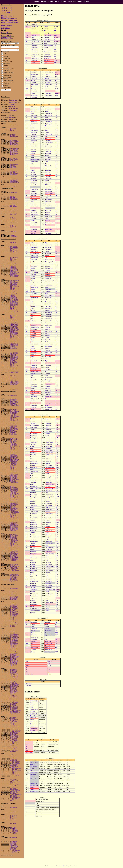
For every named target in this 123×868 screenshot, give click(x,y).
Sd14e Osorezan (14, 445)
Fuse (47, 524)
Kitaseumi (34, 50)
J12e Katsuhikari (14, 228)
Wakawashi (49, 421)
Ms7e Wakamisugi (14, 259)
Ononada (48, 340)
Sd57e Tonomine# (14, 518)
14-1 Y (27, 27)
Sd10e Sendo (13, 493)
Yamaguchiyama (35, 611)
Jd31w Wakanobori (14, 685)
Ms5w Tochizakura (14, 317)
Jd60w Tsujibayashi (16, 790)
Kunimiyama (49, 120)
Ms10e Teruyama (14, 284)
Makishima (34, 622)
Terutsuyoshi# (49, 262)
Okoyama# (48, 179)
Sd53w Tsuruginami (14, 468)
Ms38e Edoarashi (14, 337)
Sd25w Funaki (13, 416)
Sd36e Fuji (12, 506)
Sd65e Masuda (13, 433)
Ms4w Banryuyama (14, 352)
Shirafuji (33, 277)
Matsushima (49, 510)
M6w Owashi (13, 166)
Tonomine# (34, 361)
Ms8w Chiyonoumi (14, 353)
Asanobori (48, 76)
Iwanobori (47, 648)
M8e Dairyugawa (14, 181)
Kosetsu (33, 359)
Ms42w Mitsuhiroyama (15, 338)
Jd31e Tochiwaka (13, 783)
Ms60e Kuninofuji (14, 384)
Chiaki (47, 556)
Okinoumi (48, 302)
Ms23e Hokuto (13, 380)
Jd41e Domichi (13, 786)
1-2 (26, 405)
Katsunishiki (49, 85)
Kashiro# (48, 145)
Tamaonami (48, 200)
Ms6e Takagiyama (14, 318)
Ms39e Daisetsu (13, 388)
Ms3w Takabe (13, 378)
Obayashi (48, 558)
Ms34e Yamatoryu (14, 269)
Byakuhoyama (35, 160)
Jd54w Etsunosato (14, 765)
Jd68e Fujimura (13, 793)
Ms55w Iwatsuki (13, 275)
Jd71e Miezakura (14, 703)
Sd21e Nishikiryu (14, 450)
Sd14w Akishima (13, 537)
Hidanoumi (34, 352)
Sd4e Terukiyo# (13, 534)
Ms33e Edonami (13, 268)
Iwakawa (33, 600)
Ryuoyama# (48, 245)
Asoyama (33, 198)
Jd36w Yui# (12, 728)
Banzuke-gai (14, 22)
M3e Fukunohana (14, 164)
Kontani (48, 434)
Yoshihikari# (34, 590)
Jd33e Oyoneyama (14, 646)
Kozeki (47, 611)
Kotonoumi (48, 298)
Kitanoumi (34, 35)
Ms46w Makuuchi (14, 368)
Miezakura (33, 566)
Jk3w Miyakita (15, 831)
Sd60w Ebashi (13, 403)
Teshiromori (13, 111)
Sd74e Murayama (14, 526)
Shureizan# (49, 505)
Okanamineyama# (36, 488)
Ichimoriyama (34, 594)
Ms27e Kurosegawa (14, 293)
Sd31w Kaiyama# (14, 544)
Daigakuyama (49, 476)
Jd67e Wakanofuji (14, 701)
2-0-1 (57, 592)
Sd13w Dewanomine (14, 497)
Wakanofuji (33, 558)
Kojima (32, 457)
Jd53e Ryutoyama (14, 596)
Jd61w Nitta (12, 619)
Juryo (12, 16)
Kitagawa (33, 562)
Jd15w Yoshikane (15, 758)
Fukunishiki (48, 369)
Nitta (47, 545)
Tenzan (48, 457)
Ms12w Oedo (13, 355)
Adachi (33, 268)
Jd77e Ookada (13, 705)
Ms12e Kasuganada (14, 322)
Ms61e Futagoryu (14, 348)
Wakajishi (47, 60)
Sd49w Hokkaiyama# (14, 513)
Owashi (46, 48)
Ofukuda (48, 478)
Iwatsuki (47, 221)
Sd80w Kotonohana (14, 483)
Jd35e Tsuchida (13, 687)
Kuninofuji (33, 231)
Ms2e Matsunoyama (14, 280)
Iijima (32, 459)
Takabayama (34, 472)
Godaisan (33, 547)
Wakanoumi (35, 39)
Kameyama (34, 329)
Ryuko (47, 87)
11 (2, 12)
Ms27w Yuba (13, 361)
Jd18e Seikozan (13, 593)
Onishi (47, 592)
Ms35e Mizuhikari (14, 335)
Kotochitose (49, 491)
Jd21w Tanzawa (13, 679)
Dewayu (47, 374)
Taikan (33, 93)
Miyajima (48, 562)
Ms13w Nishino (13, 261)
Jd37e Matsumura (14, 594)
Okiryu (47, 219)
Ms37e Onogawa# (14, 300)
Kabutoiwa (33, 493)
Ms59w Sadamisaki (14, 383)
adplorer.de (58, 866)
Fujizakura (47, 54)
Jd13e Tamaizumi (14, 606)
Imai (46, 371)
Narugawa (34, 395)
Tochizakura (49, 115)
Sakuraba (33, 208)
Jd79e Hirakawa (13, 664)
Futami (48, 516)
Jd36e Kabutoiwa (14, 648)
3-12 (56, 78)
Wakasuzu (33, 510)
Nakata (33, 216)
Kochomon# (48, 392)
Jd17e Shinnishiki (14, 638)
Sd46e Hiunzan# (13, 464)
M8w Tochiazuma (14, 173)
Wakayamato (49, 407)
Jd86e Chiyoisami (14, 748)
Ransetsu (48, 486)
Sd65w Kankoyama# (14, 472)
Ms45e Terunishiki (14, 305)
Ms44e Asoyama (13, 367)
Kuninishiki (34, 212)
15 (11, 12)
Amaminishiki (49, 488)
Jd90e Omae (13, 749)
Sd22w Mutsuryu (13, 540)
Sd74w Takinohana (14, 527)
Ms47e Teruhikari (14, 342)
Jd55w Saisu (13, 618)
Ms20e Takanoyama (14, 290)
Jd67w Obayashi (13, 620)
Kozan (32, 170)
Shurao (33, 128)
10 (11, 10)
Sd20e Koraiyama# (14, 448)
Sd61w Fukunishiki (14, 429)
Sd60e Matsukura (14, 554)
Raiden (47, 342)
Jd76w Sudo (14, 773)
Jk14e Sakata (14, 852)
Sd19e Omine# (13, 400)
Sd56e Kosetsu (13, 469)
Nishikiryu (33, 285)
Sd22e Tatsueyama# (14, 500)
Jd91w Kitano (15, 776)
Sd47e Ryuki (13, 511)
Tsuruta (47, 399)
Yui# (47, 493)
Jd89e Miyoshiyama (14, 712)
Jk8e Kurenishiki (13, 818)
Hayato (47, 624)
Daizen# (33, 264)
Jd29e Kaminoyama (14, 611)
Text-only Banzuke (7, 33)
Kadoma (33, 172)
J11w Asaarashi (14, 236)
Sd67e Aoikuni (13, 523)
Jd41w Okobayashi (16, 731)
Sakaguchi (49, 581)
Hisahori (33, 421)
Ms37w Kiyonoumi (14, 381)
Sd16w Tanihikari (14, 539)
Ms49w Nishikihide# (14, 389)
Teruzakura (34, 89)
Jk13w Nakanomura (16, 851)
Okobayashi (49, 503)
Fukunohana (35, 41)
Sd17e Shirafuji (13, 415)
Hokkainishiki (34, 541)
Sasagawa (34, 365)
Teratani (33, 533)
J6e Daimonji (13, 227)
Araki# (32, 446)
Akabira (33, 645)
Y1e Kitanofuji (13, 135)
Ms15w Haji (12, 288)
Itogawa (48, 463)
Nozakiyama (34, 189)
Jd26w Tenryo (13, 725)
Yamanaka (48, 363)
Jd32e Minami (13, 613)
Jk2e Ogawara (13, 827)
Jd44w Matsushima (14, 733)
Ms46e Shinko (13, 271)
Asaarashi (48, 93)
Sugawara (48, 419)
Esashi (33, 401)
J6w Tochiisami (14, 221)
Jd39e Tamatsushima (16, 730)
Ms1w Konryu (13, 377)
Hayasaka (48, 575)
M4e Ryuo (12, 165)
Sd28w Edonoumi (14, 503)
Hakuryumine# (35, 399)
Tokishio (12, 104)
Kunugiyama (34, 403)
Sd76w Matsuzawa (14, 528)
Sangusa (33, 535)
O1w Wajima (13, 129)
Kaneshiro (33, 111)
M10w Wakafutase (14, 144)
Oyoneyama (34, 486)
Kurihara (33, 331)
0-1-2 (49, 666)
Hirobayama (48, 631)
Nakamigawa (49, 285)
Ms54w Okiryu (13, 346)
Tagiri (47, 361)
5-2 (56, 109)
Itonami (33, 310)
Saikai (32, 155)
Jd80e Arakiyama (14, 665)
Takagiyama (34, 117)
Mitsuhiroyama (49, 193)
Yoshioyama (49, 80)
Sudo (47, 577)
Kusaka (32, 564)
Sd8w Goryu (13, 443)
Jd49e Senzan (13, 693)
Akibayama (34, 243)
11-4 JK (56, 37)
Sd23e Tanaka (13, 451)
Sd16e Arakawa (13, 446)
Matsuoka (33, 157)
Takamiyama (48, 33)
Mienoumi (11, 117)
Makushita (5, 18)
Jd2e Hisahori (13, 630)
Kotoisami (33, 407)
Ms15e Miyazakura (14, 324)
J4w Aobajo (13, 235)
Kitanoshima (49, 453)
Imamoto (33, 643)
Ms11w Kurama (13, 285)
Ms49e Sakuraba (14, 274)
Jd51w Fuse (12, 694)
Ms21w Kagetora (14, 291)
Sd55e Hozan (13, 427)
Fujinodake (33, 514)
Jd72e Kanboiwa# (15, 743)
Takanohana (48, 31)
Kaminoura (34, 225)
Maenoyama (35, 54)
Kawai (47, 474)
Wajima (46, 27)
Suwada (47, 225)
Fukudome (48, 141)
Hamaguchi (34, 524)
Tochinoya (48, 210)
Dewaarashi (34, 181)
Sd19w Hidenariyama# (15, 447)
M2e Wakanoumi (14, 180)
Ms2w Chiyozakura (14, 258)
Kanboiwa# (34, 568)
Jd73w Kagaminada (14, 662)
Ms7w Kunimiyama (14, 260)
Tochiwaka (33, 482)
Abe (27, 670)
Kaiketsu (11, 119)
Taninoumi (33, 191)
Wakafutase (47, 56)
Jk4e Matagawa (13, 841)
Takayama (33, 219)
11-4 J (56, 27)
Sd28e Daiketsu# (14, 418)
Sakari (27, 666)
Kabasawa (29, 684)
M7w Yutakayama (14, 152)
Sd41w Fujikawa (13, 580)
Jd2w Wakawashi (14, 718)
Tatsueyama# (34, 287)
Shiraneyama (49, 143)
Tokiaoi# (48, 568)
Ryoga (33, 80)
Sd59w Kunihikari (14, 471)
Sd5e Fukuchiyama (14, 489)
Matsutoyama (34, 596)
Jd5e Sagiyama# (14, 671)
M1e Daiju (12, 136)
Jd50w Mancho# (13, 764)
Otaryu (33, 319)
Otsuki (32, 550)
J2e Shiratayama (14, 218)
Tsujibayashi (49, 543)
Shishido (33, 323)
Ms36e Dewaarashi (14, 299)
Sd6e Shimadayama (14, 575)
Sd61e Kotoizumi (14, 519)
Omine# (33, 281)
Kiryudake (33, 602)
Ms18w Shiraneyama (14, 289)
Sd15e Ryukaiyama (14, 413)
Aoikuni (33, 382)
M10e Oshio (13, 153)
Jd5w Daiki (12, 719)
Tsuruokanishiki (50, 467)
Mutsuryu (48, 287)
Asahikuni (34, 46)
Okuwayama (49, 317)
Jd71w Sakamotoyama (16, 795)
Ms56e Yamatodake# (14, 254)
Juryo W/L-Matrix (6, 37)
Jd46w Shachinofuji (14, 692)
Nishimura (33, 440)
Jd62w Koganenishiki (14, 656)
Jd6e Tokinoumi (13, 672)
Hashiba (33, 650)
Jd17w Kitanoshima (14, 639)
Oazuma (48, 172)
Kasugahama (34, 247)
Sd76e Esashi (13, 482)
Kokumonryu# (34, 214)
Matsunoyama (35, 109)
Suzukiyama (49, 440)
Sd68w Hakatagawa (14, 525)
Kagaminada (49, 571)
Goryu (47, 258)
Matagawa (34, 629)
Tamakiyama (34, 124)
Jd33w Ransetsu (13, 647)
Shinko (33, 202)
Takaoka (48, 573)
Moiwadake (49, 459)
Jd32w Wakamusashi (14, 727)
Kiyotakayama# (35, 392)
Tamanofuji (34, 122)
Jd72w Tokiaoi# (13, 704)
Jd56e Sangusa (15, 767)
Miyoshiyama (34, 604)
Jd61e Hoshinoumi (14, 597)
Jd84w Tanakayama (14, 624)
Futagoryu (33, 233)
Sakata (33, 652)
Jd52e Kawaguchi (14, 653)
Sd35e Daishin (13, 505)
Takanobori (34, 306)
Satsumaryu (34, 293)
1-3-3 (27, 327)
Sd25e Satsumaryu (14, 501)
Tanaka (33, 289)
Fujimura (33, 560)
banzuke (43, 1)
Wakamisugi (34, 120)
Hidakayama (34, 463)
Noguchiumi (49, 444)
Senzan (33, 520)
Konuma (47, 310)
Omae (32, 606)
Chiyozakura (49, 109)
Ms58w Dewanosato (14, 276)
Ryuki (32, 340)
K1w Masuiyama (14, 171)
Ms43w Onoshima (14, 304)
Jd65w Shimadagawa (16, 769)
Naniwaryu (48, 160)
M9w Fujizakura (14, 167)
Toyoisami (48, 579)
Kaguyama (49, 585)
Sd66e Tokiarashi (14, 473)
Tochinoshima (49, 308)
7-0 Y (57, 212)
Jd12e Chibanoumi (14, 635)
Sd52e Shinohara (14, 516)
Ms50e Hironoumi (14, 369)
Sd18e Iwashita (13, 399)
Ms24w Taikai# (13, 267)
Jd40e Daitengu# (14, 690)
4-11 (27, 33)
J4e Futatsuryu (13, 226)
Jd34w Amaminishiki (14, 686)
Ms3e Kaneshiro (13, 247)
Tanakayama (49, 594)
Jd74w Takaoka (15, 744)
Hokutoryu (48, 583)
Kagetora (48, 149)
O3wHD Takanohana (15, 148)
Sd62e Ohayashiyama (15, 520)
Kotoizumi (33, 369)
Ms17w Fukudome (14, 357)
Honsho (48, 606)
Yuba (47, 162)
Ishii (32, 577)
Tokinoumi (33, 429)
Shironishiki (48, 216)
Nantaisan (48, 204)
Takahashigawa (35, 575)
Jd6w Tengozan (13, 632)
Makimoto (33, 107)
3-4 (26, 115)
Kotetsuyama (35, 58)
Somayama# (49, 134)
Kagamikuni (34, 384)
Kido (27, 672)
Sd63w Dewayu (13, 431)
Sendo (33, 262)
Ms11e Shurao (13, 354)
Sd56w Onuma (13, 470)
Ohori (32, 113)
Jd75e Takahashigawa (16, 771)
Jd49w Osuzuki (13, 788)
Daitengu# (33, 501)
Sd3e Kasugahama (14, 574)
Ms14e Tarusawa (14, 286)
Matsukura (34, 367)
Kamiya (48, 604)
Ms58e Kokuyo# (13, 310)
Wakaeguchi (49, 455)
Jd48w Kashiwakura (16, 763)
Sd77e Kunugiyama (14, 530)
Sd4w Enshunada (14, 439)
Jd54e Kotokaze (15, 696)
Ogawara (34, 624)
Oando (47, 436)
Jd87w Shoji (12, 626)
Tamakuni (33, 419)
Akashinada (34, 260)
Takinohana (48, 397)
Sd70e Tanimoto (13, 555)
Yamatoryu (34, 176)
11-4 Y (57, 89)
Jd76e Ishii (14, 772)
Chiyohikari (34, 245)
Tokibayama (48, 58)
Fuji (32, 317)
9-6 (55, 29)
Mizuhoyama (48, 643)
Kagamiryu (49, 564)
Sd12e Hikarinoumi (14, 496)
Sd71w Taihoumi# (14, 556)
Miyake (32, 507)
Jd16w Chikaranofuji (14, 637)
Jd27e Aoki (12, 610)
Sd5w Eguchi (13, 440)
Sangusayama (34, 609)
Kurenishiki (34, 639)
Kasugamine (49, 312)
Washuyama (34, 85)
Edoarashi (33, 185)
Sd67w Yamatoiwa (14, 474)
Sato (27, 661)
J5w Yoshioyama (14, 210)
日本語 (86, 1)
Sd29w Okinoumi (14, 543)
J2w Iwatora (13, 196)
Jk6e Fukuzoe (15, 832)
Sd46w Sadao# (13, 424)
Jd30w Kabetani (13, 645)
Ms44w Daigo (13, 340)
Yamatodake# (34, 223)
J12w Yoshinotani (14, 199)
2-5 (56, 113)
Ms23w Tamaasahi (14, 327)
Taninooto (34, 635)
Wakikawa (48, 629)
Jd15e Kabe (12, 676)
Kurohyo (47, 336)
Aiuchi (47, 181)
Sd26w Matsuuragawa (15, 417)
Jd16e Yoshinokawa (14, 636)
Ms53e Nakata (13, 370)
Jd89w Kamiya (13, 666)
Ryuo (33, 44)
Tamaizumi (33, 444)
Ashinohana (34, 206)
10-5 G (28, 37)
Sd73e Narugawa (14, 477)
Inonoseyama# (35, 537)
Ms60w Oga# (13, 312)
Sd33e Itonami (13, 546)
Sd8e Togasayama (14, 491)
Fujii (46, 243)
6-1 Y (57, 641)
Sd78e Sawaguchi (16, 571)
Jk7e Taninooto (13, 817)
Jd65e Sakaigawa (14, 792)
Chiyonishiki (48, 315)
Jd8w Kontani (13, 756)
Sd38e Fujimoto (13, 396)
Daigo (47, 198)
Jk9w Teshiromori (14, 807)
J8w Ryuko (13, 212)
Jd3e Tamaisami (13, 755)
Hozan (33, 357)
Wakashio (33, 539)
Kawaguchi (33, 526)
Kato (32, 296)
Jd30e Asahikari (13, 726)
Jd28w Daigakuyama (14, 684)
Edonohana (34, 461)
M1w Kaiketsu (13, 130)
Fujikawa (48, 327)
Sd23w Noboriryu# (14, 578)
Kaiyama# (48, 306)
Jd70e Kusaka (15, 702)
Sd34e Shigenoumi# (14, 456)
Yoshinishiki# (35, 648)
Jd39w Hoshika (13, 688)
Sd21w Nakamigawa (14, 499)
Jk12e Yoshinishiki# (14, 812)
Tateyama (48, 247)
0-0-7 (27, 187)
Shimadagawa (50, 554)
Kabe (32, 448)
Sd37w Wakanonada (14, 547)
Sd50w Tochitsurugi (14, 402)
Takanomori (34, 505)
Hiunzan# (33, 338)
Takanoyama (34, 147)
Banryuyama (49, 113)
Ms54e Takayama (14, 308)
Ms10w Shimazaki (14, 321)
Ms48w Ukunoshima (14, 272)
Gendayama (34, 256)
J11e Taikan (13, 205)
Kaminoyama (34, 478)
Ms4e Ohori (12, 281)
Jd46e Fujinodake (14, 650)
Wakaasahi (33, 571)
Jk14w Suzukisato (15, 853)
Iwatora (47, 74)
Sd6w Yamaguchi (14, 442)
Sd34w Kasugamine (14, 504)
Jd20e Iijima (14, 759)
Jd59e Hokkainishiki (14, 789)
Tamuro (33, 627)
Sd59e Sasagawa (14, 428)
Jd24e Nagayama (14, 681)
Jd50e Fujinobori (13, 595)
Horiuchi (47, 395)
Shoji (47, 600)
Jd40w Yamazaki (14, 691)
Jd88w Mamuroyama (16, 711)
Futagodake (35, 60)
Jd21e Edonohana (14, 608)
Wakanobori (49, 482)
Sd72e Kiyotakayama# (15, 557)
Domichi (33, 503)
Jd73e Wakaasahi (13, 796)
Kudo (32, 476)
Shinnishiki (33, 453)
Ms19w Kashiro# (13, 379)
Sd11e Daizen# (13, 536)
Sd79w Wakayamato (14, 406)
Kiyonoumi (48, 183)
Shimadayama (35, 253)
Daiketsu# (33, 300)
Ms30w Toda (13, 332)
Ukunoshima (49, 206)
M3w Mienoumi (14, 131)
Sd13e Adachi (13, 444)
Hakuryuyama (49, 283)
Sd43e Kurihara (13, 568)
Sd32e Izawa (13, 454)
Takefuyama (49, 333)
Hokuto (33, 153)
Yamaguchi (48, 253)
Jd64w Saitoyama (14, 741)
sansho (63, 1)
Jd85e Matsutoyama (14, 747)
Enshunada (48, 249)
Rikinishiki (48, 423)
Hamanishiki (34, 518)
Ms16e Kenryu (13, 262)
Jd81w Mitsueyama (14, 707)
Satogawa (33, 333)
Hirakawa (33, 583)
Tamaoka (33, 587)
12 (5, 12)
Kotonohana (49, 409)
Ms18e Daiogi (13, 263)
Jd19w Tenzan (13, 723)
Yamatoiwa (48, 382)
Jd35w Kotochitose (16, 761)
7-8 (55, 39)
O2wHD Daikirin (14, 140)
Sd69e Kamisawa (14, 405)
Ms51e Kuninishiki (14, 344)
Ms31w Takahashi (14, 333)
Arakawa (33, 275)
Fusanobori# (34, 434)
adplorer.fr (65, 866)
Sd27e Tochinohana (14, 541)
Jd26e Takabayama (14, 644)
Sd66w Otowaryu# (14, 522)
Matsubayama (35, 344)
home (37, 1)
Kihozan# (34, 631)
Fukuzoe (33, 633)
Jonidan (4, 20)
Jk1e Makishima (13, 816)
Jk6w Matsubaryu (13, 845)
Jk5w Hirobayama (13, 844)
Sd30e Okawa (13, 453)
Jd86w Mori (14, 800)
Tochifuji (33, 76)
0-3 (57, 444)
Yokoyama (34, 168)
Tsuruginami (49, 352)
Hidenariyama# (49, 281)
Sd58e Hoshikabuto (14, 553)
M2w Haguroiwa (14, 158)
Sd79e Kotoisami (14, 435)
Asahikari (33, 480)
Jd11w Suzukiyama (14, 720)
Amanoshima (34, 581)
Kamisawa (34, 386)
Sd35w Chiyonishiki (14, 421)
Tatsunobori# (49, 495)
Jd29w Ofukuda (13, 760)
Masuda (33, 378)
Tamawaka (48, 355)
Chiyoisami (33, 598)
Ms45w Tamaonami (14, 341)
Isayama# (48, 174)
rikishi (70, 1)
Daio (45, 62)
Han (32, 376)
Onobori (33, 166)
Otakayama (48, 191)
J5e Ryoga (13, 197)
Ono (47, 469)
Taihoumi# (48, 390)
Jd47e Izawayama (14, 651)
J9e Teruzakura (14, 198)
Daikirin (46, 29)
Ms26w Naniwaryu (14, 292)
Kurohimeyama (48, 46)
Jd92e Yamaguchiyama (15, 713)
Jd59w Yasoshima (14, 738)
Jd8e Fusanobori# (14, 605)
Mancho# (48, 522)
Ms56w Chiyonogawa (14, 371)
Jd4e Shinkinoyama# (14, 592)
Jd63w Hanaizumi (14, 657)
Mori (47, 598)
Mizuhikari (33, 179)
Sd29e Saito (13, 542)
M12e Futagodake (14, 145)
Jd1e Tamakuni (13, 603)
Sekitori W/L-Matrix (7, 39)
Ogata (32, 346)
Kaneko (48, 596)
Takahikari (34, 325)
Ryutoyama (34, 528)
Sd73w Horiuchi (13, 478)
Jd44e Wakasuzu (15, 762)
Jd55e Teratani (13, 655)
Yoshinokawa (34, 451)
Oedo (47, 130)
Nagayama (33, 467)
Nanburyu (33, 613)
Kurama (47, 128)
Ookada (33, 579)
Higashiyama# (49, 635)
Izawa (32, 308)
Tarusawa (33, 134)
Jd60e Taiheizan (13, 700)
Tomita (47, 528)
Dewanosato (49, 227)
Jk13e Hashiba (15, 834)
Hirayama (33, 336)
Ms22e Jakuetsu (13, 265)
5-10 (55, 35)
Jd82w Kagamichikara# (15, 798)
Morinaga (33, 195)
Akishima (48, 270)
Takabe (47, 111)
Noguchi (47, 272)
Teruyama (33, 126)
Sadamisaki (48, 229)
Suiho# (47, 256)
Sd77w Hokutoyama (14, 560)
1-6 (26, 107)
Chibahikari (49, 535)
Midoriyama (34, 637)
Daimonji (33, 83)
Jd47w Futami (13, 617)
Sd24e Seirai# (13, 579)
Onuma (47, 359)
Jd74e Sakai (14, 770)
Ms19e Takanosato (14, 249)
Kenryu (33, 139)
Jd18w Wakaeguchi (14, 677)
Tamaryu (48, 329)
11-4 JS (56, 41)
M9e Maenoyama (14, 137)
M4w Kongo (13, 172)
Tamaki (48, 526)
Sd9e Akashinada (14, 492)
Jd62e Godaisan (13, 739)
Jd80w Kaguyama (15, 774)
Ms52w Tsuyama (13, 307)
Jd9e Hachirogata (14, 588)
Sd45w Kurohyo (13, 463)
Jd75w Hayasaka (14, 663)
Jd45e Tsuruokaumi (14, 649)
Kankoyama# (49, 378)
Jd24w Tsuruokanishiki (14, 782)
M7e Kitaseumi (13, 143)
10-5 (27, 25)
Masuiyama (47, 35)
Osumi (32, 469)
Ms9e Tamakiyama (14, 283)
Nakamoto (34, 641)
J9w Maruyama (14, 192)
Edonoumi (48, 300)
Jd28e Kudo (14, 683)
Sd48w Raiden (13, 465)
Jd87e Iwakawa (13, 801)
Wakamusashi (50, 484)
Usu (47, 560)
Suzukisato (48, 652)
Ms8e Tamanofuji (14, 320)
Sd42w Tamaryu (13, 510)
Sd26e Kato (12, 565)
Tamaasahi (48, 153)
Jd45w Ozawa (13, 734)
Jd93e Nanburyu (13, 714)
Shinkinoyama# (35, 425)
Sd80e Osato (13, 531)
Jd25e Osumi (13, 643)
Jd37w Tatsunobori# (14, 614)
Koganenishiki (50, 547)
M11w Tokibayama (14, 154)
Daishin (33, 315)
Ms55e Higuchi (13, 347)
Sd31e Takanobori (14, 420)
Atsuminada (34, 132)
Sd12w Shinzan (13, 577)
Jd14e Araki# (13, 721)
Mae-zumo (5, 22)
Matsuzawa (48, 401)
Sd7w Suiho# (13, 410)
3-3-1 (27, 212)
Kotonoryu (48, 151)
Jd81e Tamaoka (13, 745)
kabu (75, 1)
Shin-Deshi (5, 27)
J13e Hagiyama (14, 206)
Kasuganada (34, 130)
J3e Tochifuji (13, 219)
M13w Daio (13, 161)
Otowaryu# (48, 380)
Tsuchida (33, 491)
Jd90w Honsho (15, 750)
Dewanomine (49, 268)
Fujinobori (33, 522)
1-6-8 (27, 29)
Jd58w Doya (13, 768)
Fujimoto (12, 106)
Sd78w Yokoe (13, 561)
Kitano (47, 609)
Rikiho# (47, 185)
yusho (57, 1)
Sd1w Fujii (12, 486)
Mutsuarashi (35, 48)
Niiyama (33, 592)
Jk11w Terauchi (13, 850)
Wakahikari (49, 425)
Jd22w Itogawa (13, 609)
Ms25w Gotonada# (14, 328)
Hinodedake (49, 432)
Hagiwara (28, 686)
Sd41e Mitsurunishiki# (15, 566)
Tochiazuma (48, 52)
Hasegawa (35, 33)
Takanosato (34, 145)
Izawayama (34, 516)
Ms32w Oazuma (13, 250)
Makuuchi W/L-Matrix (8, 36)
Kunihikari (48, 365)
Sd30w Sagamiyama (14, 419)
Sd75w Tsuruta (13, 480)
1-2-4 (57, 522)
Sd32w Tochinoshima (14, 545)
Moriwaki (33, 149)
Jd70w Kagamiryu (14, 661)
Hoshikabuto (34, 363)
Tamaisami (33, 423)
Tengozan (48, 429)
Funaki (47, 293)
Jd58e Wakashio (15, 736)
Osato (32, 409)
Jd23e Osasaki (13, 680)
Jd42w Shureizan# (14, 732)
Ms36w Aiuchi (13, 364)
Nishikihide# (49, 208)
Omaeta (47, 350)
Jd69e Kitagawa (13, 598)
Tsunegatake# (50, 497)
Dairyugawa (35, 52)
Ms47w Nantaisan (14, 253)
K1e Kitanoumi (13, 179)
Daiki (47, 427)
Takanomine (49, 166)
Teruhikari (33, 204)
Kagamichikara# (50, 590)
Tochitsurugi (48, 346)
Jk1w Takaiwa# (13, 824)
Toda (47, 168)
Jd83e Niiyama (15, 799)
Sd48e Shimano (13, 425)
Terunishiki (34, 200)
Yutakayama (48, 50)
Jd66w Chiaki (13, 659)
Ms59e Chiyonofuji (14, 311)
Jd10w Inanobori (13, 780)
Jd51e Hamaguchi (14, 735)
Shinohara (34, 350)
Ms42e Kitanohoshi (14, 366)
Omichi (33, 390)
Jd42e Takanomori (14, 615)
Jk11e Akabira (13, 833)
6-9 (26, 41)
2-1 (26, 457)
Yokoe (47, 405)
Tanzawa (48, 461)
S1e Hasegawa (14, 178)
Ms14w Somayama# (14, 287)
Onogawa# (34, 183)
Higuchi (33, 221)
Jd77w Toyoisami (14, 621)
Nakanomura (48, 650)
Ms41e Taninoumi (14, 365)
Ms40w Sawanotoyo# (14, 252)
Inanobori (48, 438)
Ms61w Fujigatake (14, 277)
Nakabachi (48, 279)
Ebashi (47, 367)
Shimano (33, 342)
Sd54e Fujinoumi (14, 426)
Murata (33, 374)
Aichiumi (33, 556)
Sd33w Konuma (13, 455)
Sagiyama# (34, 427)
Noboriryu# (48, 289)
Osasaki (33, 465)
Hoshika (48, 499)
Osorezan (33, 270)
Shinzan (47, 266)
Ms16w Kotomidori (14, 356)
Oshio (33, 56)
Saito (32, 302)
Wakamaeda (49, 442)
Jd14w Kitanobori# (14, 607)
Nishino (47, 132)
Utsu (46, 639)
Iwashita (33, 279)
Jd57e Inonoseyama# (15, 698)
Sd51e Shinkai (13, 514)
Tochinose (48, 388)
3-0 (26, 476)
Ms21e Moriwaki (13, 326)
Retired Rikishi (6, 28)
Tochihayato (48, 277)
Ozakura (48, 507)
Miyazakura (34, 136)
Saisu (47, 533)
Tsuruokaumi (34, 512)
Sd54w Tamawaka (14, 581)
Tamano (33, 432)
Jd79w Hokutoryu (13, 797)
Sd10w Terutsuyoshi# (14, 494)
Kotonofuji (34, 91)
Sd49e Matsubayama (14, 512)
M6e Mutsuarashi (14, 159)
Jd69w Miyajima (13, 599)
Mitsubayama (49, 264)
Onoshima (48, 195)
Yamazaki (48, 501)
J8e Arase (12, 211)
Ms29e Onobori (13, 362)
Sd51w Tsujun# (13, 515)
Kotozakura (13, 100)
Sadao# (47, 338)
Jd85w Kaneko (13, 625)
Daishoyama (34, 497)
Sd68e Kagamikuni (14, 524)
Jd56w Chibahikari (14, 697)
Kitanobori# (49, 446)
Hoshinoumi (34, 545)
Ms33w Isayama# (14, 298)
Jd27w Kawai (13, 682)
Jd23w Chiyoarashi (14, 642)
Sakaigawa (33, 554)
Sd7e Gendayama (14, 535)
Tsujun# (47, 348)
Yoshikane (48, 448)
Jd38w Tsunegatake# (14, 785)
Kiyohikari (48, 357)
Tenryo (47, 472)
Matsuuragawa (49, 296)
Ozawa (48, 512)
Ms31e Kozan (13, 296)
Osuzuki (48, 520)
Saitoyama (49, 552)
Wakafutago (49, 187)
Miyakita (47, 627)
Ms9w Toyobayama (14, 248)
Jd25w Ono (12, 724)
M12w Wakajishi (14, 174)
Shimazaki (48, 126)
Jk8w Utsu (12, 819)
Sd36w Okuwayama (14, 422)
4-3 (26, 109)
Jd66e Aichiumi (13, 658)
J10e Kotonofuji (14, 213)
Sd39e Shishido (13, 458)
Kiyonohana (34, 115)
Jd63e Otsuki (14, 740)
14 (9, 12)
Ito (26, 668)
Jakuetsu (33, 151)
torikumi (50, 1)
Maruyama (13, 102)
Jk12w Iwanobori (13, 837)
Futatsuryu (34, 78)
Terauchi (47, 645)
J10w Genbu (13, 214)
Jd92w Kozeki (13, 751)
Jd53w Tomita (13, 695)
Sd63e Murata (13, 582)
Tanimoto (33, 388)
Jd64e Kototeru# (13, 791)
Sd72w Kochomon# (14, 559)
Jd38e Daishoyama (16, 729)
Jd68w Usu (14, 742)
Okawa (33, 304)
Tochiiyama (34, 141)
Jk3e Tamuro (14, 830)
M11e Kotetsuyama (14, 182)
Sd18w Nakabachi (14, 498)
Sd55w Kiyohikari (14, 517)
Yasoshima (49, 541)
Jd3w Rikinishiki (13, 670)
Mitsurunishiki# (35, 327)
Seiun (47, 376)
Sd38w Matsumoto (14, 457)
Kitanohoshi (34, 193)
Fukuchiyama (34, 251)
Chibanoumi (34, 442)
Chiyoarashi (49, 465)
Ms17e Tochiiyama (14, 325)
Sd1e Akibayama (14, 438)
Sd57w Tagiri (13, 552)
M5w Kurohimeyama (15, 141)
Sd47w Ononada (14, 550)
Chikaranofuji (49, 451)
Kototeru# (33, 552)
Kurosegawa (34, 162)
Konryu (47, 107)
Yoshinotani (48, 95)
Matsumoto (48, 321)
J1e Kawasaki (13, 232)
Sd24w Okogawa (14, 452)
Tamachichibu (49, 331)
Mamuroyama (49, 602)
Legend (4, 30)
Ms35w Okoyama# (14, 336)
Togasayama (34, 258)
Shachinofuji (49, 514)
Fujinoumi (33, 355)
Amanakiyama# (49, 260)
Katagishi (48, 537)
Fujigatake (48, 233)
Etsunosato (49, 531)
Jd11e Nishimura (14, 757)
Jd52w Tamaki (13, 654)
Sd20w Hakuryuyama (14, 449)
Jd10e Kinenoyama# (14, 634)
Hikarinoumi (34, 266)
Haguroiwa (47, 39)
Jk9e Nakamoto (13, 820)
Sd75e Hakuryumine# (15, 479)
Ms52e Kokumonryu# (14, 382)
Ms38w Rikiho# (13, 302)
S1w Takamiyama (14, 149)
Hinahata (48, 386)
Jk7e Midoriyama (13, 848)
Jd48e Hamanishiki (14, 652)
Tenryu (33, 62)
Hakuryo (48, 117)
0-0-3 (57, 543)
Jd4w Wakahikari (14, 631)
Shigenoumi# (34, 312)
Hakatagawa (49, 384)
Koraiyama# (34, 283)
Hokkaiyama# (49, 344)
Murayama (34, 397)
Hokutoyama (49, 403)
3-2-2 (27, 130)
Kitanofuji (34, 25)
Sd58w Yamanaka (14, 569)
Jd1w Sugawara (13, 604)
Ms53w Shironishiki (14, 345)
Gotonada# (48, 157)
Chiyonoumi (49, 122)
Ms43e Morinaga (13, 339)
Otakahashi (48, 147)
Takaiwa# (47, 622)
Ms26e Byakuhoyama (15, 329)
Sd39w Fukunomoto (14, 508)
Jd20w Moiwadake (14, 678)
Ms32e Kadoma (13, 297)
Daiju (10, 116)
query (81, 1)
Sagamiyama (49, 304)
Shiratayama (35, 74)
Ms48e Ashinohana (14, 306)
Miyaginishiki (29, 674)
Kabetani (48, 480)
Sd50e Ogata (13, 466)
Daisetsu (33, 187)
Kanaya (28, 663)
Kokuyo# (33, 227)
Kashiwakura (49, 518)
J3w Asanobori (13, 220)
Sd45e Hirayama (13, 462)
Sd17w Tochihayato (14, 564)
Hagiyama (34, 97)
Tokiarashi (34, 380)
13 (7, 12)
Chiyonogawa (49, 223)
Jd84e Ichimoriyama (14, 623)
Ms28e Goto (12, 294)
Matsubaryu (48, 633)
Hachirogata (13, 109)
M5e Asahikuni (13, 150)
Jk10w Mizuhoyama (14, 811)
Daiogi (32, 143)
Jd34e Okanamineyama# (15, 784)
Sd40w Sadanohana (14, 459)
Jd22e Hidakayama (14, 641)
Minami (32, 484)
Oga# (47, 231)
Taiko (47, 164)
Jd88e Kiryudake (14, 710)
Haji (46, 136)
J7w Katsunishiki (14, 222)
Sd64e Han (12, 521)
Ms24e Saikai (13, 266)
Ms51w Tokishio (13, 243)
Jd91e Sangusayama (16, 775)
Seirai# (33, 291)
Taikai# (47, 155)
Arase (33, 87)
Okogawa (48, 291)
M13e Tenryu (13, 155)
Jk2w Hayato (13, 828)
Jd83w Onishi (14, 746)
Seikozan (33, 455)
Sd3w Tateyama (13, 409)
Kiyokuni (34, 29)
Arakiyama (33, 585)
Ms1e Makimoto (13, 376)
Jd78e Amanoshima (14, 706)
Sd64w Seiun (13, 570)
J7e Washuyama (14, 204)
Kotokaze (33, 531)
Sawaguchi (34, 405)
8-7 (55, 31)
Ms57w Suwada (13, 309)
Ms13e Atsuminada (14, 323)
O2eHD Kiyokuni (13, 186)
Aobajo (47, 78)
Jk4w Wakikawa (13, 842)
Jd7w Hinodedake (14, 674)
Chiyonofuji (34, 229)
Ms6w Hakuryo (13, 319)
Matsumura (34, 495)
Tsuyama (48, 214)
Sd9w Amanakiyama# (15, 411)
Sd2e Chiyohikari (14, 487)
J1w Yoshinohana (14, 203)
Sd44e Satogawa (14, 423)
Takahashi (48, 170)
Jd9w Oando (12, 633)
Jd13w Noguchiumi (16, 781)
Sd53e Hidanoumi (14, 551)
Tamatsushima (34, 499)
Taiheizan (33, 543)
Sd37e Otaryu (13, 507)
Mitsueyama (49, 587)
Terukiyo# (33, 249)
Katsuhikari (34, 95)
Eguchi (47, 251)
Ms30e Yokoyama (14, 363)
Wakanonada (49, 319)
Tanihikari (48, 275)
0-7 (26, 253)
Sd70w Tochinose (14, 476)
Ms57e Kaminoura (14, 372)
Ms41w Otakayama (14, 270)
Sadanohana (49, 325)
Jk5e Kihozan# (13, 843)
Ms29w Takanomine (14, 331)
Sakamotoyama (50, 566)
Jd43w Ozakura (13, 616)
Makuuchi (5, 16)
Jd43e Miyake (15, 787)
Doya (47, 539)
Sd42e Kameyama (14, 460)
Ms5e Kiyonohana (14, 316)
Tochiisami (48, 83)
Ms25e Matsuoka (14, 360)
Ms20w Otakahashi (14, 264)
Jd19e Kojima (15, 722)
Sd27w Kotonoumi (14, 502)
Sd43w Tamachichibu (14, 549)
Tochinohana (34, 298)
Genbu (47, 91)
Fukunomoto (49, 323)
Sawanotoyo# (49, 189)
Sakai (32, 573)
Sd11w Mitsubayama (14, 495)
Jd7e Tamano (13, 673)
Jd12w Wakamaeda (14, 675)
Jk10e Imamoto (13, 849)
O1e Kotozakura (14, 125)
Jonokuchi (13, 20)
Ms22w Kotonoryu (14, 358)
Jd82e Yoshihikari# (14, 709)
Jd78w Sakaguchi (14, 622)
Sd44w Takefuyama (14, 401)
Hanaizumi (49, 550)
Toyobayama (49, 124)
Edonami (33, 174)
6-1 (26, 111)
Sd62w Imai (12, 430)
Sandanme (13, 18)
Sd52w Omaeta (13, 467)
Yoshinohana (49, 72)
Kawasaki (34, 72)
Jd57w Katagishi (13, 699)
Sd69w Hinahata (13, 475)
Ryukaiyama (34, 272)
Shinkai (33, 348)
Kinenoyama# (34, 438)
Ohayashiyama (35, 371)
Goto (32, 164)
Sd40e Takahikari (14, 548)
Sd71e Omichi (13, 434)
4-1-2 (57, 436)
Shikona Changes (7, 26)
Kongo (46, 44)
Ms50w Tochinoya (14, 343)
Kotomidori (48, 139)
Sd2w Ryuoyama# (14, 488)
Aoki (32, 474)
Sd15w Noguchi (13, 414)
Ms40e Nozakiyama (14, 303)
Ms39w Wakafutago (14, 251)
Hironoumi (33, 210)
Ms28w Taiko (13, 295)
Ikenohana (48, 176)
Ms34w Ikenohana (14, 334)
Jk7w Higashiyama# (14, 847)
